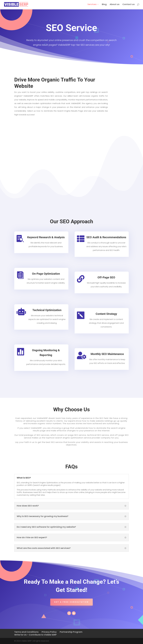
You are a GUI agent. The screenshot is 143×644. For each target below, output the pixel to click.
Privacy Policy (49, 632)
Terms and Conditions (26, 632)
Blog (104, 5)
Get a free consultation (71, 602)
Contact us (129, 5)
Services (92, 5)
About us (115, 5)
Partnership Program (71, 632)
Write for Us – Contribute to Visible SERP (35, 635)
